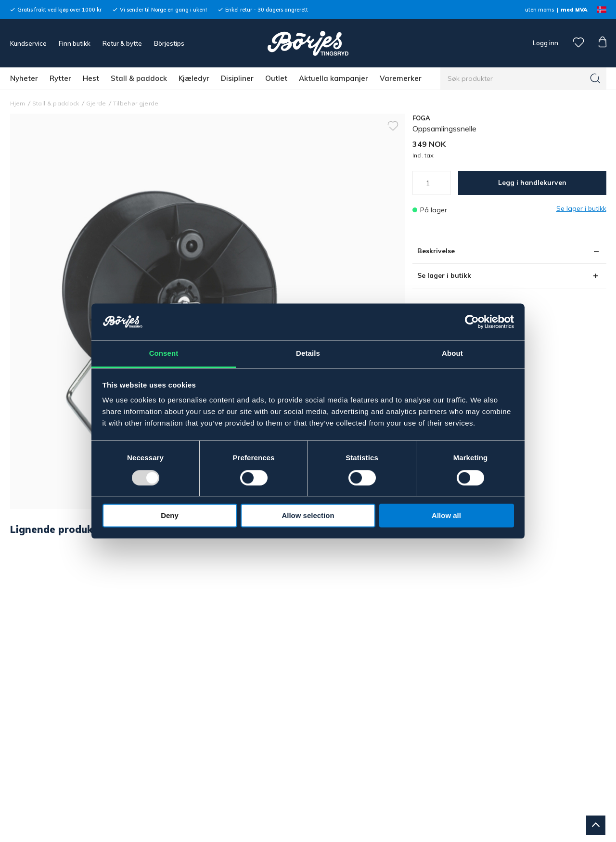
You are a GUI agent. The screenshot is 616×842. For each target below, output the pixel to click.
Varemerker (401, 78)
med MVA (574, 10)
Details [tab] (308, 354)
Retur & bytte (122, 43)
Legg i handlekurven (532, 182)
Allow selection (308, 516)
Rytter (60, 78)
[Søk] (595, 78)
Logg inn (545, 43)
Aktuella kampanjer (334, 78)
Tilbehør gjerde (136, 103)
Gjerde (96, 103)
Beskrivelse (436, 251)
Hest (91, 78)
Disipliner (237, 78)
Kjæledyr (194, 78)
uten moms (539, 10)
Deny (170, 516)
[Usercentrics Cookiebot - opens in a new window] (472, 322)
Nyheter (24, 78)
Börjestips (169, 43)
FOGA (422, 118)
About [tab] (452, 354)
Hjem (18, 103)
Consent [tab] (164, 354)
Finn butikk (75, 43)
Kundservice (28, 43)
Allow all (446, 516)
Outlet (276, 78)
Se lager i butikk (444, 275)
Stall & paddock (139, 78)
